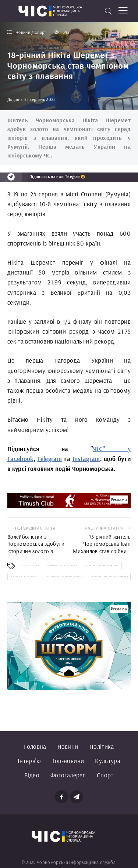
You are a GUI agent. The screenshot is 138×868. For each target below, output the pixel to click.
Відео (32, 775)
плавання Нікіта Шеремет (62, 566)
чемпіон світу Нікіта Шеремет (102, 566)
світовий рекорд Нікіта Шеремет (64, 577)
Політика (102, 746)
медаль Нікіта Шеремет (23, 577)
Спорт (105, 775)
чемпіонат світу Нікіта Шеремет (109, 577)
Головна (35, 746)
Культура (108, 761)
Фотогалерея (68, 775)
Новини (68, 746)
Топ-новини (68, 761)
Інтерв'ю (29, 761)
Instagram (86, 459)
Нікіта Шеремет (30, 566)
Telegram (49, 459)
